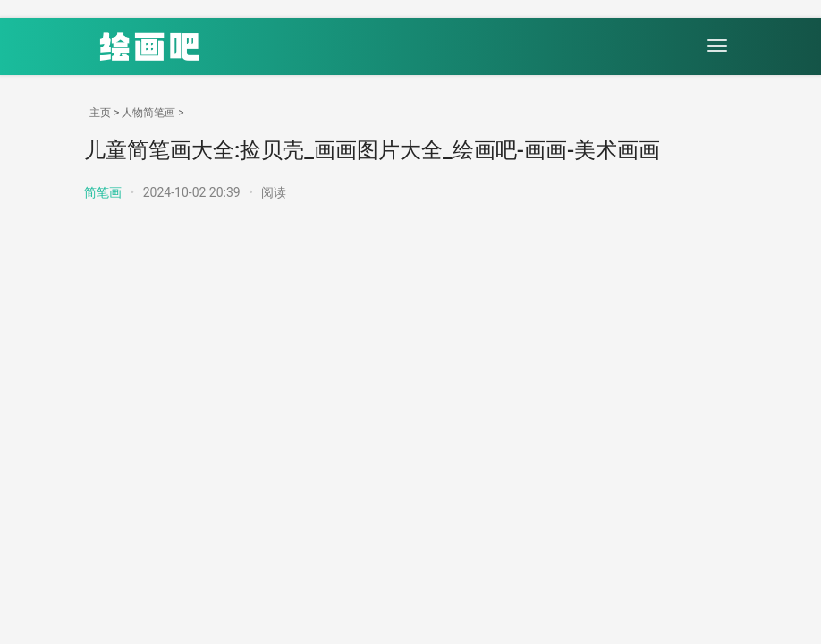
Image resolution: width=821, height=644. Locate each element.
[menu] (717, 46)
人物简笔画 (148, 113)
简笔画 (103, 192)
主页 (100, 113)
